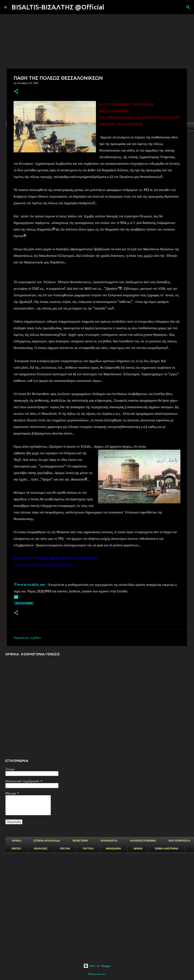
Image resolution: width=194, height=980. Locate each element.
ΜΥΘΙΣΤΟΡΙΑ (80, 841)
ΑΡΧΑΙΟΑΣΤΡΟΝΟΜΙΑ (143, 841)
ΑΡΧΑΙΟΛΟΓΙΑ (109, 841)
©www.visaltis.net (29, 585)
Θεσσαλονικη (24, 603)
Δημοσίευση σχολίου (27, 638)
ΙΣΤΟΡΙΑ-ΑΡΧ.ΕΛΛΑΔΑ (47, 841)
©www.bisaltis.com (97, 974)
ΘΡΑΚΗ (138, 849)
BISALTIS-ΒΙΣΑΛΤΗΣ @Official (58, 7)
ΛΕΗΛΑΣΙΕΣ (40, 849)
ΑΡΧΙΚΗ (16, 841)
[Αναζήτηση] (110, 7)
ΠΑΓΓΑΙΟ (88, 849)
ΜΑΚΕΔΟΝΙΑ (114, 849)
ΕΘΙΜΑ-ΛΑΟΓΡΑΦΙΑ (167, 849)
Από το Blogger (97, 966)
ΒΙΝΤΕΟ (16, 849)
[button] (16, 92)
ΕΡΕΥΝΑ (65, 849)
